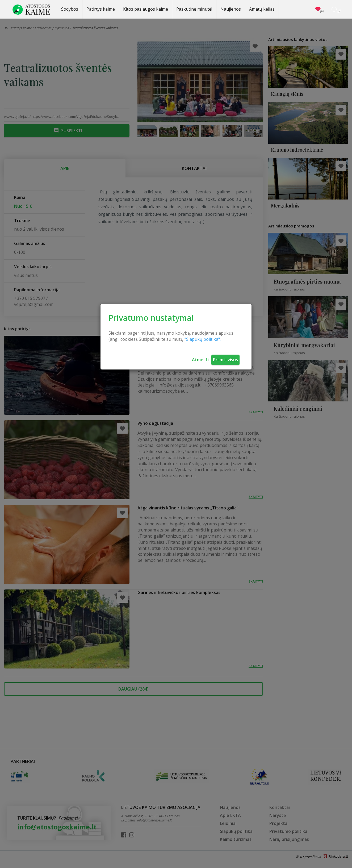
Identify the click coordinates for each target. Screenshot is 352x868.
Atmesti (200, 360)
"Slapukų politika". (203, 339)
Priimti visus (225, 360)
